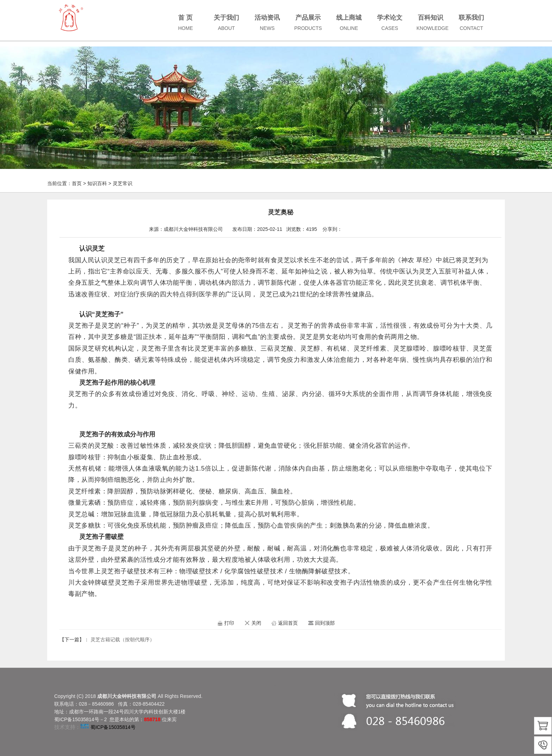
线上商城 (349, 23)
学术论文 (390, 23)
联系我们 (471, 23)
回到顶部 (325, 623)
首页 (77, 183)
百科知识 (432, 23)
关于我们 (226, 23)
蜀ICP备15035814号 (113, 727)
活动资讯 (267, 23)
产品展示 (308, 23)
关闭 (256, 623)
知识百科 (97, 183)
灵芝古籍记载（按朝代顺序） (123, 640)
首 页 (186, 23)
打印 (229, 623)
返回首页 (288, 623)
